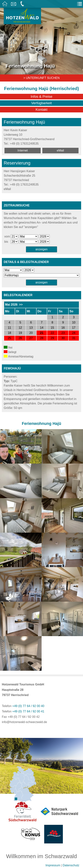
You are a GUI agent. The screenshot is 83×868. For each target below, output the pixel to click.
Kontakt (41, 110)
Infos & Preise (41, 96)
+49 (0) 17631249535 (24, 144)
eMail (60, 150)
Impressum (53, 865)
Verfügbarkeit (42, 103)
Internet (23, 150)
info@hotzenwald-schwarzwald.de (24, 722)
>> (21, 305)
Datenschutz (71, 865)
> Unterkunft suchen (42, 78)
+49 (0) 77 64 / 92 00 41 (28, 711)
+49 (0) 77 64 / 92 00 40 (28, 706)
